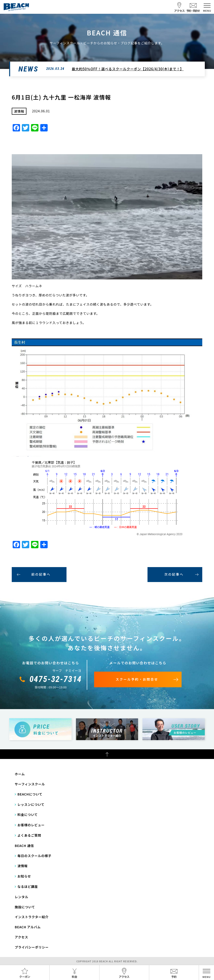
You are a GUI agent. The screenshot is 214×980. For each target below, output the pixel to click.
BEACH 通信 (24, 846)
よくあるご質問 (29, 835)
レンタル (22, 897)
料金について (28, 815)
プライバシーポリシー (32, 947)
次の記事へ (174, 574)
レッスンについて (31, 804)
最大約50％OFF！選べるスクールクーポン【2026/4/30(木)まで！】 (128, 69)
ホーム (20, 774)
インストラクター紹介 (32, 917)
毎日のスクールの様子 (35, 856)
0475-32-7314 (56, 679)
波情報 (23, 866)
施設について (25, 907)
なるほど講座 (28, 886)
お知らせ (24, 876)
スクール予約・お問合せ (137, 679)
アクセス (21, 937)
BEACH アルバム (28, 927)
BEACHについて (30, 794)
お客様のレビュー (31, 825)
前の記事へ (41, 574)
